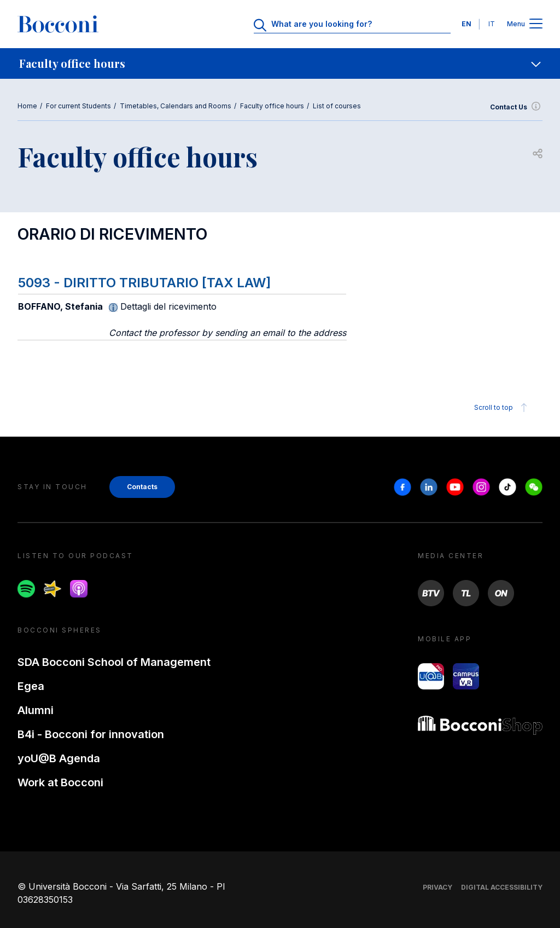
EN (466, 24)
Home (27, 106)
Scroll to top (502, 408)
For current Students (78, 106)
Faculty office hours (272, 106)
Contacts (142, 487)
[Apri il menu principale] (536, 24)
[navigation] (280, 63)
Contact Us (516, 107)
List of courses (337, 106)
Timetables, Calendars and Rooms (176, 106)
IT (492, 24)
